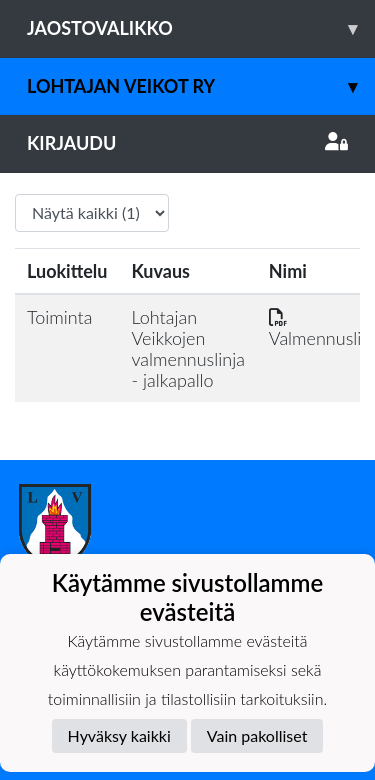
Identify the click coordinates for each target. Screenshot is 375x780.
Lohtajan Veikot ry (201, 86)
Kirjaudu (187, 143)
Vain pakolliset (257, 735)
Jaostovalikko (201, 28)
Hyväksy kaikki (119, 735)
